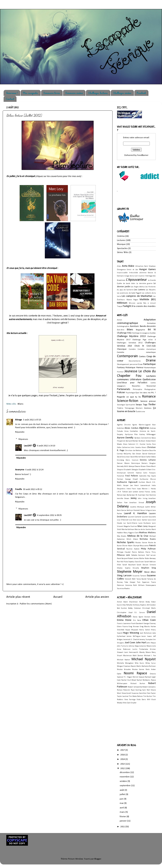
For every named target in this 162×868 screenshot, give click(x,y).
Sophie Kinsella (132, 568)
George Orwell (132, 479)
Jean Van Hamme (149, 495)
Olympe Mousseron (141, 546)
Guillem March (145, 482)
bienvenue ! (12, 93)
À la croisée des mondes (144, 306)
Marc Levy (143, 526)
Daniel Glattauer (149, 454)
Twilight (127, 306)
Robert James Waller (136, 559)
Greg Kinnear (134, 627)
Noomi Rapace (135, 673)
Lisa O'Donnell (123, 520)
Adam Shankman (130, 602)
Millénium (122, 303)
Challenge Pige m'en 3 (144, 340)
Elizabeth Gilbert (145, 470)
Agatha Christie (124, 425)
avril (122, 808)
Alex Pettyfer (127, 605)
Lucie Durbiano (145, 523)
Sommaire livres (52, 93)
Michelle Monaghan (125, 663)
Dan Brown (137, 454)
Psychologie (130, 393)
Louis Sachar (142, 520)
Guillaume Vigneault (127, 482)
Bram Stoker (146, 441)
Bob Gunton (122, 608)
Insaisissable (122, 273)
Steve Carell (126, 693)
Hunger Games (147, 269)
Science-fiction (128, 401)
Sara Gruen (139, 562)
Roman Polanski (123, 690)
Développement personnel (127, 364)
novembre (125, 777)
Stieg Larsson (124, 576)
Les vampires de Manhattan (137, 296)
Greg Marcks (145, 627)
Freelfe (19, 489)
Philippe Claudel (124, 552)
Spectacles (122, 248)
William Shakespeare (147, 585)
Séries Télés (123, 252)
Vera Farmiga (130, 700)
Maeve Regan (132, 300)
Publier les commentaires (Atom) (36, 604)
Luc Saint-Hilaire (130, 523)
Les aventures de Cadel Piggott (129, 293)
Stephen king (148, 568)
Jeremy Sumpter (146, 640)
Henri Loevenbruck (142, 486)
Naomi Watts (136, 666)
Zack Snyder (132, 703)
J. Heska (152, 489)
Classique (122, 349)
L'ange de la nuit (131, 276)
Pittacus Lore (123, 555)
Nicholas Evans (148, 539)
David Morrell (136, 457)
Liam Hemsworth (131, 652)
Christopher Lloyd (125, 613)
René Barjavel (122, 559)
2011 (123, 827)
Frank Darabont (137, 624)
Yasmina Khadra (123, 589)
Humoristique (150, 368)
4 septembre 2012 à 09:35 (49, 515)
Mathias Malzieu (147, 533)
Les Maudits (151, 290)
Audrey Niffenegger (148, 435)
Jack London (133, 492)
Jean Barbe (127, 495)
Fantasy (121, 368)
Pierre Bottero (138, 552)
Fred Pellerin (132, 476)
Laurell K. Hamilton (135, 513)
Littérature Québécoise (143, 380)
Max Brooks (122, 536)
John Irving (143, 499)
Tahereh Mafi (130, 579)
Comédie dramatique (147, 349)
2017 (123, 750)
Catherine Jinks (128, 448)
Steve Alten (150, 572)
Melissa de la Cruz (138, 536)
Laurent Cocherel (135, 517)
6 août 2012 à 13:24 (34, 470)
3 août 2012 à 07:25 (32, 420)
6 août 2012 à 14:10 (46, 446)
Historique (130, 368)
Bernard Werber (132, 441)
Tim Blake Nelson (136, 696)
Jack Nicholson (146, 633)
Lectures (121, 240)
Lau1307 (28, 446)
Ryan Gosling (136, 690)
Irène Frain (131, 489)
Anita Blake (128, 266)
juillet (123, 794)
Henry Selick (144, 630)
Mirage (19, 420)
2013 (123, 764)
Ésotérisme (140, 412)
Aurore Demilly (125, 438)
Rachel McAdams (143, 680)
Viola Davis (141, 700)
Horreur (140, 368)
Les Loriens (140, 290)
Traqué (120, 306)
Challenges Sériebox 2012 (130, 343)
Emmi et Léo (132, 270)
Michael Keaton (123, 660)
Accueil (58, 597)
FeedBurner (143, 155)
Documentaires (135, 361)
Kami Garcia (122, 510)
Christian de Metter (133, 451)
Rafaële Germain (138, 555)
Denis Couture (132, 460)
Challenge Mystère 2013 (131, 336)
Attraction (139, 266)
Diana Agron (138, 617)
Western (139, 408)
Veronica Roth (131, 585)
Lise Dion (133, 520)
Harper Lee (128, 486)
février (123, 817)
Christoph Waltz (149, 608)
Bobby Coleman (134, 608)
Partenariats (124, 389)
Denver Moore (123, 463)
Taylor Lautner (123, 696)
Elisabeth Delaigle (131, 470)
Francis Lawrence (124, 624)
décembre (125, 772)
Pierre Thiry (151, 552)
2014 (123, 759)
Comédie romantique (136, 352)
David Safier (146, 457)
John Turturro (122, 646)
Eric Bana (137, 620)
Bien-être (121, 330)
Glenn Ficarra (122, 627)
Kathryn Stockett (133, 510)
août (122, 790)
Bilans (21, 404)
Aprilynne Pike (131, 435)
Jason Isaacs (147, 636)
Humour (120, 372)
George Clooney (150, 624)
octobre (124, 781)
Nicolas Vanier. (138, 670)
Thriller (152, 405)
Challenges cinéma (122, 93)
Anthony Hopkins (140, 605)
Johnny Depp (134, 646)
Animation (151, 323)
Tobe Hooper (130, 582)
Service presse (148, 401)
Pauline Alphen (133, 549)
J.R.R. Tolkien (122, 492)
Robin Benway (150, 559)
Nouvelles (136, 386)
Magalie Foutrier (130, 526)
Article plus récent (18, 597)
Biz (140, 441)
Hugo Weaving (131, 633)
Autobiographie (123, 326)
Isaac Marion (142, 489)
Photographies (150, 389)
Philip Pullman (148, 549)
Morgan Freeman (124, 666)
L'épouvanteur (136, 280)
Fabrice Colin (142, 473)
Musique (121, 244)
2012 (123, 769)
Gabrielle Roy (145, 476)
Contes (142, 357)
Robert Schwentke (135, 687)
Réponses (23, 439)
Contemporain (127, 356)
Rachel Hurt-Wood (129, 680)
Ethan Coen (149, 620)
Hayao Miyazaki (132, 630)
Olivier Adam (127, 546)
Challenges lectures (98, 93)
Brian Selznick (129, 444)
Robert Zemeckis (149, 687)
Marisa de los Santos (143, 530)
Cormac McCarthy (124, 454)
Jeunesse (131, 371)
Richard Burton (138, 684)
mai (122, 803)
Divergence (121, 270)
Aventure (134, 326)
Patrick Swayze (139, 677)
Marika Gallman (128, 530)
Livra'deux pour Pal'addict (132, 383)
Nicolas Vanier (141, 543)
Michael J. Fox (150, 656)
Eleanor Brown (140, 466)
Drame (151, 361)
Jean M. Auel (137, 495)
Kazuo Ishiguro (146, 510)
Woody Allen (122, 703)
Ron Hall (120, 562)
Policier (121, 393)
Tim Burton (148, 696)
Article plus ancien (97, 597)
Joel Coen (130, 643)
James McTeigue (134, 636)
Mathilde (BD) (148, 300)
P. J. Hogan (128, 677)
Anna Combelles (131, 431)
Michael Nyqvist (144, 659)
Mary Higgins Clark (131, 533)
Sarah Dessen (142, 565)
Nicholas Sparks (126, 542)
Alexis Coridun (131, 428)
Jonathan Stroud (137, 503)
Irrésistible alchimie (138, 273)
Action (120, 320)
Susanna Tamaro (139, 576)
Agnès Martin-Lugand (141, 425)
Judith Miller (150, 507)
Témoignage (130, 408)
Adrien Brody (145, 602)
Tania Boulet (141, 579)
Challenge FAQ (124, 333)
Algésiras (144, 428)
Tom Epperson (143, 582)
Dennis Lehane (148, 460)
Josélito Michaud (137, 507)
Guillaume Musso (148, 479)
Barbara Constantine (143, 438)
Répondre (20, 432)
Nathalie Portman (149, 666)
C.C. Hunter (141, 444)
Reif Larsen (151, 555)
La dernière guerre (144, 284)
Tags (145, 405)
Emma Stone (124, 620)
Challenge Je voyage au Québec (144, 333)
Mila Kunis (139, 663)
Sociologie (121, 405)
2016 (123, 755)
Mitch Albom (132, 539)
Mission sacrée (135, 303)
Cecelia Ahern (141, 448)
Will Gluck (151, 700)
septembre (125, 786)
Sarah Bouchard (129, 565)
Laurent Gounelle (149, 517)
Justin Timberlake (140, 649)
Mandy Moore (145, 652)
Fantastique (149, 364)
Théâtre (120, 408)
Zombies (148, 408)
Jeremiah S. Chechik (131, 640)
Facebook (141, 93)
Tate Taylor (151, 693)
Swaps (139, 405)
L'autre (141, 276)
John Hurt (141, 643)
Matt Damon (138, 656)
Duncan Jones (150, 617)
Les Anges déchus (138, 287)
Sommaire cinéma (74, 93)
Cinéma (121, 236)
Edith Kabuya (129, 466)
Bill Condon (151, 605)
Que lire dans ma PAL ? (146, 393)
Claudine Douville (149, 451)
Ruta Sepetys (129, 562)
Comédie (132, 349)
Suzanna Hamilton (139, 693)
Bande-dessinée (148, 326)
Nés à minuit (149, 303)
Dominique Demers (139, 463)
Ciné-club (151, 346)
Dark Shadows (150, 266)
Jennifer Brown (123, 499)
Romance (149, 397)
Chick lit (139, 346)
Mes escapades (30, 93)
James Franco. (145, 492)
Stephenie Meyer (130, 572)
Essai (140, 364)
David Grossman (123, 457)
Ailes (119, 266)
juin (122, 799)
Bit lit (152, 330)
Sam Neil (146, 690)
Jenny (134, 498)
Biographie (140, 330)
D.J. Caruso (140, 613)
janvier (123, 821)
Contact (10, 99)
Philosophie (137, 389)
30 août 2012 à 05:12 (33, 489)
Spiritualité (130, 405)
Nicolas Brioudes (124, 670)
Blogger (98, 859)
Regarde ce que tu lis (129, 397)
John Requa (151, 643)
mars (122, 812)
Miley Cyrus (151, 663)
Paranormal (151, 386)
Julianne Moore (145, 646)
